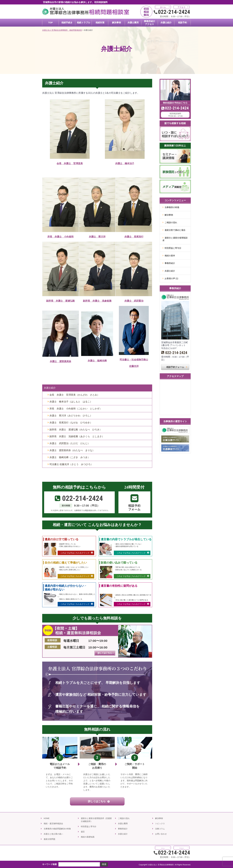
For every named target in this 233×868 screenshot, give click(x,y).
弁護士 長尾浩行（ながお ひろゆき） (71, 423)
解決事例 (169, 215)
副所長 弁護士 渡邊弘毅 (60, 301)
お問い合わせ (161, 834)
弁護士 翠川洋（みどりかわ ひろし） (71, 416)
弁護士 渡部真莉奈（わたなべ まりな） (72, 450)
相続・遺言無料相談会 (53, 824)
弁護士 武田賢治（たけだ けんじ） (70, 443)
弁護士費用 (123, 824)
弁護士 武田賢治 (134, 301)
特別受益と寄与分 (173, 248)
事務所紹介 (170, 263)
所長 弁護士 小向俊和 (60, 237)
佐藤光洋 (134, 366)
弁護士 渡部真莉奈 (60, 361)
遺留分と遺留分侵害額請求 (175, 239)
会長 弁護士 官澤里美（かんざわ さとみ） (74, 395)
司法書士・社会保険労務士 (134, 360)
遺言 (83, 832)
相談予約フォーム (175, 367)
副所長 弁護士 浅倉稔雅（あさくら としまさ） (77, 436)
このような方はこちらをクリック (75, 553)
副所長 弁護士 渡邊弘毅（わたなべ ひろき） (76, 430)
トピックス (160, 824)
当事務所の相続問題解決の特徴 (57, 829)
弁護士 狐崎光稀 (97, 361)
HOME (47, 818)
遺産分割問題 (49, 839)
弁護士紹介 (50, 388)
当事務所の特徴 (172, 207)
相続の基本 (170, 256)
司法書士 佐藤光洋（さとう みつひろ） (71, 464)
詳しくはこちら (97, 801)
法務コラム (160, 829)
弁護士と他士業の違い (53, 834)
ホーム (163, 7)
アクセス (182, 7)
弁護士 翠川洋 (97, 237)
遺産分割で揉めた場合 (175, 230)
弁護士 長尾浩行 (134, 237)
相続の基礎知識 (88, 837)
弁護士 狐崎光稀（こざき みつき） (70, 457)
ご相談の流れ (171, 222)
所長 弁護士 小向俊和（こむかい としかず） (76, 409)
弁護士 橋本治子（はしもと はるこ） (71, 402)
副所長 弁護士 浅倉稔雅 (97, 301)
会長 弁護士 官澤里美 (70, 163)
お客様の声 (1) (171, 278)
